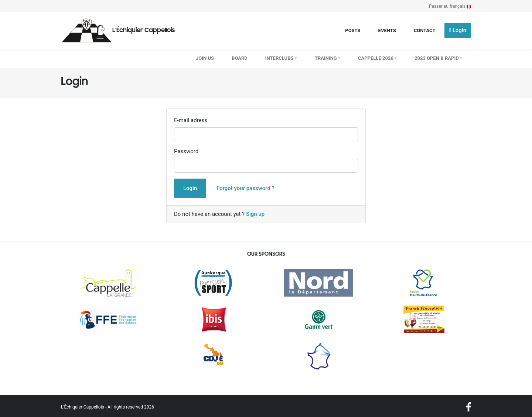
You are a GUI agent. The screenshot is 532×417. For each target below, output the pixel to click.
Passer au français (450, 6)
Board (240, 58)
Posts (353, 30)
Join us (205, 58)
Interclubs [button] (279, 58)
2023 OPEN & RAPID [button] (437, 58)
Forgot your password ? (245, 188)
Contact (425, 30)
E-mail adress (191, 120)
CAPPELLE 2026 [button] (376, 58)
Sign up (255, 214)
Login (458, 30)
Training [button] (326, 58)
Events (387, 30)
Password (186, 151)
